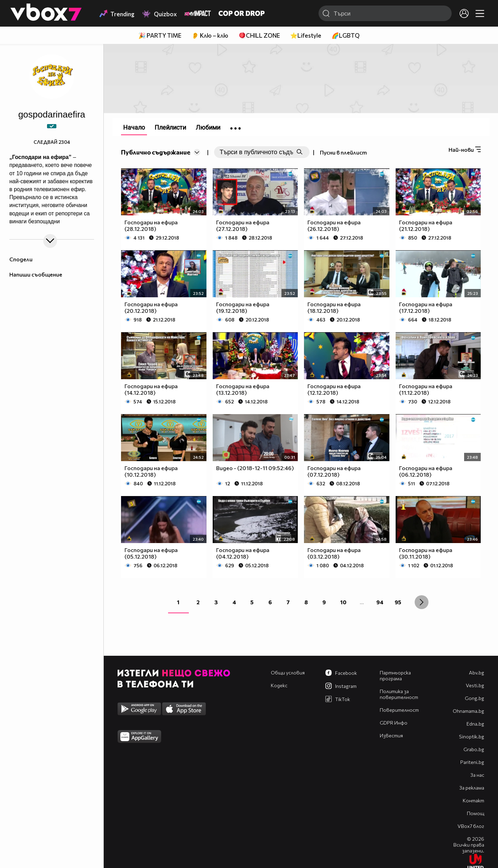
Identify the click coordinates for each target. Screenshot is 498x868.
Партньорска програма (395, 675)
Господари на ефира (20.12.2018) (151, 307)
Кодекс (279, 685)
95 (398, 602)
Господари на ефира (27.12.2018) (243, 225)
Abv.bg (477, 673)
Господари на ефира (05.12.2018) (151, 553)
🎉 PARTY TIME (160, 35)
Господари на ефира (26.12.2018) (334, 225)
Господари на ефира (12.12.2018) (334, 389)
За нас (477, 775)
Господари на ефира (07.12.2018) (334, 471)
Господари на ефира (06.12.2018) (426, 471)
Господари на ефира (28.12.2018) (151, 225)
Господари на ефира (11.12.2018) (426, 389)
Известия (391, 735)
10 (343, 602)
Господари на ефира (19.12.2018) (243, 307)
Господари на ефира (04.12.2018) (243, 553)
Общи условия (288, 673)
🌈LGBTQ (346, 35)
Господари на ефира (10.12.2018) (151, 471)
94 (380, 602)
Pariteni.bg (472, 762)
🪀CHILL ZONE (259, 35)
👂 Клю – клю (210, 35)
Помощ (476, 813)
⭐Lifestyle (306, 35)
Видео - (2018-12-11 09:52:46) (255, 468)
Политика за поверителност (399, 694)
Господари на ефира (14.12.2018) (151, 389)
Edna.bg (475, 724)
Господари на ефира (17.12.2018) (426, 307)
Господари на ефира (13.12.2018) (243, 389)
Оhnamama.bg (468, 711)
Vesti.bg (475, 685)
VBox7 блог (471, 826)
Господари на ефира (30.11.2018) (426, 553)
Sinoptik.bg (472, 736)
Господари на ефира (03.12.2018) (334, 553)
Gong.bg (474, 698)
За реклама (472, 788)
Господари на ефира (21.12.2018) (426, 225)
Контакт (473, 800)
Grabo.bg (474, 749)
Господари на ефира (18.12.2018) (334, 307)
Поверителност (399, 710)
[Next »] (422, 602)
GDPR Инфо (394, 723)
